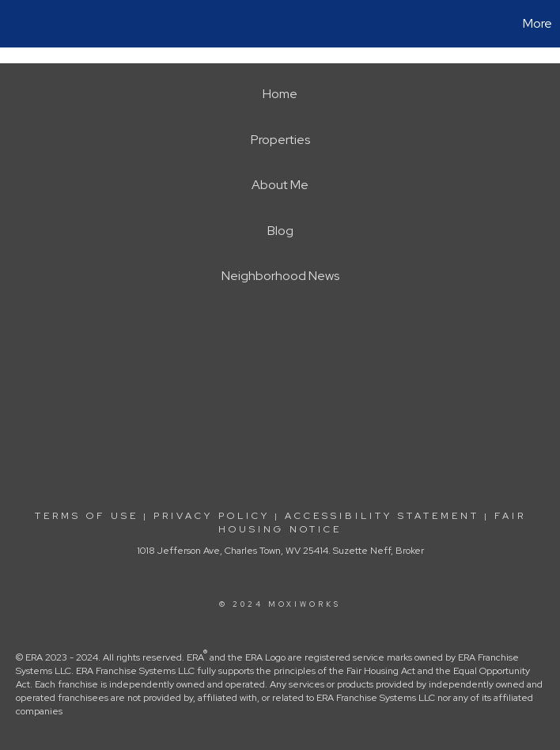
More (537, 23)
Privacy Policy (212, 516)
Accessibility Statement (382, 516)
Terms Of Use (87, 516)
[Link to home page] (20, 24)
